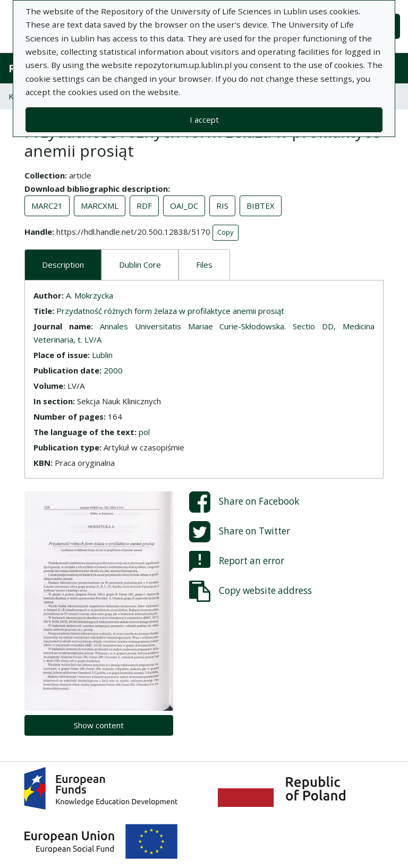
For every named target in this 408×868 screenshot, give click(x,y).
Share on (244, 502)
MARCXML (100, 206)
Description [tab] (63, 265)
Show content (99, 725)
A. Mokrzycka (90, 295)
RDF (144, 206)
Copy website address (250, 591)
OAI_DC (184, 206)
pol (144, 432)
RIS (222, 206)
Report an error (237, 561)
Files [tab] (204, 265)
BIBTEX (261, 206)
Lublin (102, 355)
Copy (226, 232)
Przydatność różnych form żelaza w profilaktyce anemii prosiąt (170, 311)
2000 (113, 370)
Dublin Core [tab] (140, 265)
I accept (204, 120)
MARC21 (47, 206)
